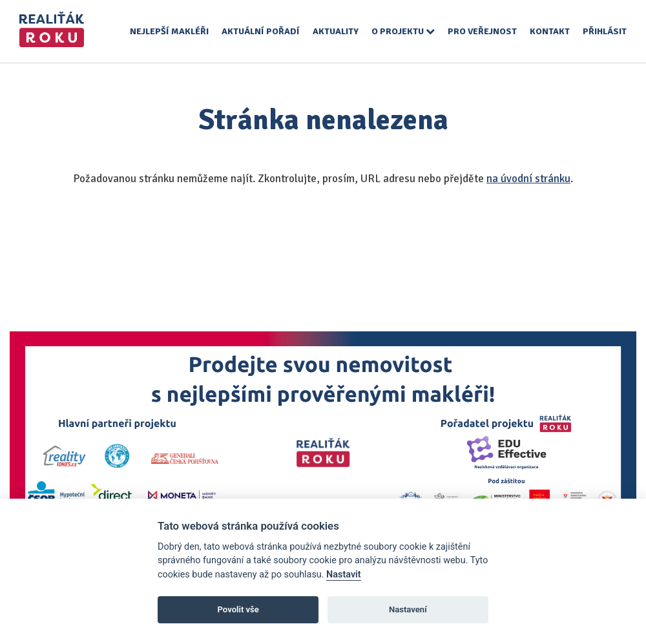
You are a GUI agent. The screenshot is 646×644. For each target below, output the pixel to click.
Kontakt (550, 31)
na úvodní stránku (528, 179)
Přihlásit (605, 31)
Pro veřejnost (482, 31)
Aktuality (336, 31)
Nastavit (344, 575)
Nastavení (408, 609)
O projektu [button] (403, 31)
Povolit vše (238, 609)
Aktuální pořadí (261, 31)
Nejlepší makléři (169, 31)
